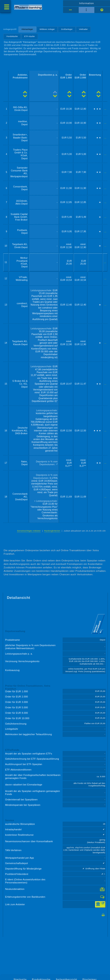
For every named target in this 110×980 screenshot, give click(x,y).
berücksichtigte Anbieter (29, 531)
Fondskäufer (12, 36)
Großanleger (67, 29)
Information (87, 3)
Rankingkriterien (52, 531)
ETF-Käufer (30, 36)
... (105, 109)
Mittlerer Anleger (47, 29)
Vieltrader (83, 29)
